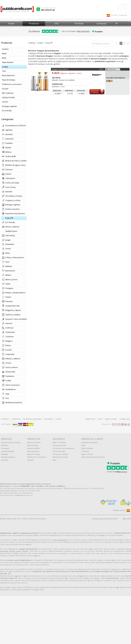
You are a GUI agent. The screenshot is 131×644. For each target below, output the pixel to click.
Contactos (102, 24)
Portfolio (79, 24)
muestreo (5, 445)
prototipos (5, 448)
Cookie (58, 419)
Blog (54, 460)
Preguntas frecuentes (89, 442)
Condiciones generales (32, 419)
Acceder (127, 519)
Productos (34, 24)
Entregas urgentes (8, 457)
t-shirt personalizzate (60, 540)
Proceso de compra (60, 454)
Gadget (40, 43)
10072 (101, 69)
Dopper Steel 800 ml (60, 69)
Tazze (128, 549)
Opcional (5, 460)
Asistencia (16, 419)
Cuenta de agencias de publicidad (105, 519)
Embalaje (5, 454)
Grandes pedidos (8, 451)
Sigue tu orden (111, 419)
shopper (25, 551)
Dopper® (49, 43)
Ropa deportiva (33, 451)
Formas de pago (59, 451)
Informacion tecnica (60, 457)
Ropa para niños (34, 448)
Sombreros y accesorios (37, 457)
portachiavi (4, 551)
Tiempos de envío (59, 445)
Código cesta (125, 419)
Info (56, 24)
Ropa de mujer (33, 445)
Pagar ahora (90, 419)
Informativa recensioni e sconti (93, 457)
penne (19, 551)
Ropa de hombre (34, 442)
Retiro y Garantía (59, 442)
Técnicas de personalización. (64, 448)
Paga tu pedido (87, 448)
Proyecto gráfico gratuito (11, 442)
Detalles (112, 69)
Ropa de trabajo (34, 454)
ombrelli (12, 551)
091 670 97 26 (48, 10)
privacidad (49, 419)
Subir (100, 419)
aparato (30, 460)
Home (11, 24)
